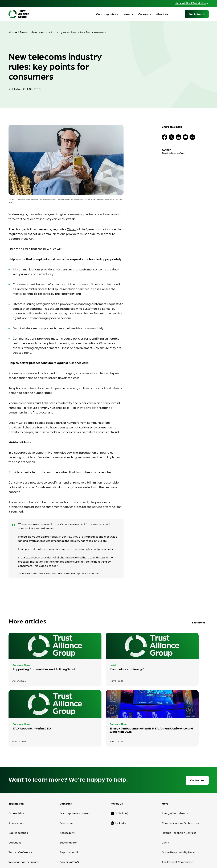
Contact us (197, 729)
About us (162, 14)
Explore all (201, 622)
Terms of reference (20, 801)
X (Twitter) (122, 762)
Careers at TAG (69, 811)
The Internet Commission (177, 811)
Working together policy (24, 811)
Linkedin (121, 772)
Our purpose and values (75, 762)
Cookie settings (18, 782)
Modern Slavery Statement (26, 821)
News (127, 14)
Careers (143, 14)
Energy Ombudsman (175, 762)
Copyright (15, 792)
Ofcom (72, 229)
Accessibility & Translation (191, 3)
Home (13, 32)
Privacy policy (17, 772)
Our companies (106, 14)
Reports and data (71, 801)
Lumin (166, 792)
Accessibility (16, 762)
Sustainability (68, 792)
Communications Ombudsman (181, 772)
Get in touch (197, 14)
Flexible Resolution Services (179, 782)
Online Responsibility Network (180, 801)
